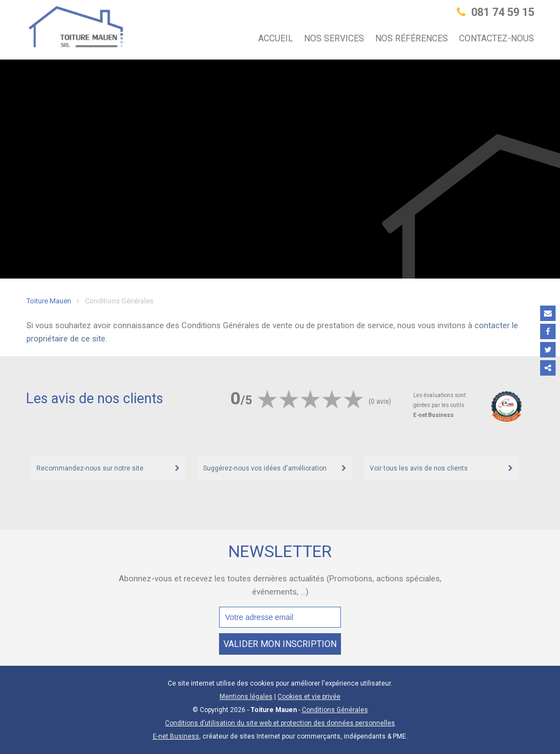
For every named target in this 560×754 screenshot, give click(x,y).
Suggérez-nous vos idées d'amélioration (265, 468)
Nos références (412, 38)
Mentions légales (246, 697)
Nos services (334, 38)
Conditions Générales (335, 710)
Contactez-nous (497, 38)
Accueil (276, 38)
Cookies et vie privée (309, 697)
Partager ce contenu (548, 368)
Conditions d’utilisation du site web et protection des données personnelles (280, 723)
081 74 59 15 (495, 12)
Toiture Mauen (49, 301)
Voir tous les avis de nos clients (419, 468)
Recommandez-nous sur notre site (90, 468)
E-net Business (176, 736)
